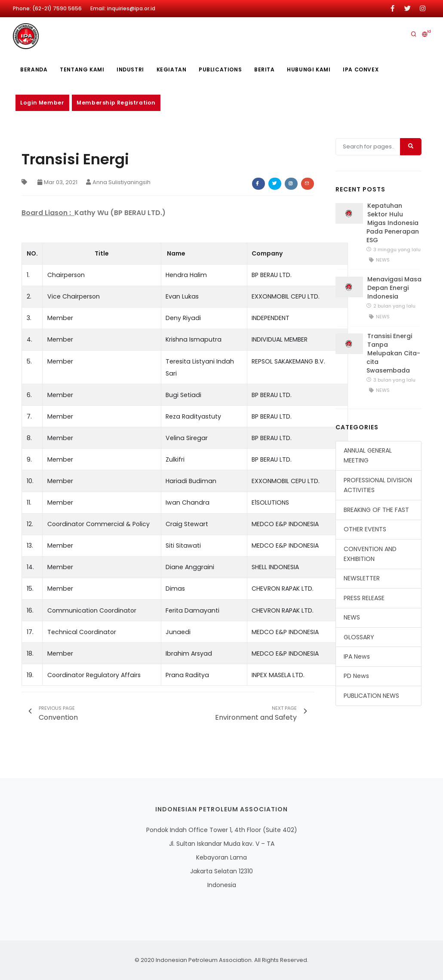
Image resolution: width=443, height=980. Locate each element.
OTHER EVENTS (365, 529)
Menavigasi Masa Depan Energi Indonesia (394, 288)
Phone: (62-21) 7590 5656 (47, 8)
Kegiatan (173, 69)
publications (223, 69)
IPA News (357, 656)
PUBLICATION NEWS (371, 696)
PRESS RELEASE (364, 598)
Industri (132, 69)
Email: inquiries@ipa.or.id (123, 8)
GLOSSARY (359, 637)
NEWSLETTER (362, 579)
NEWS (352, 617)
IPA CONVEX (365, 69)
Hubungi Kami (312, 69)
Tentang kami (83, 69)
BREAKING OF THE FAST (376, 510)
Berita (268, 69)
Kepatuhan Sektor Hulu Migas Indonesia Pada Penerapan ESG (393, 223)
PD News (356, 676)
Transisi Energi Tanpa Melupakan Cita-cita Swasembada (393, 353)
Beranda (34, 69)
